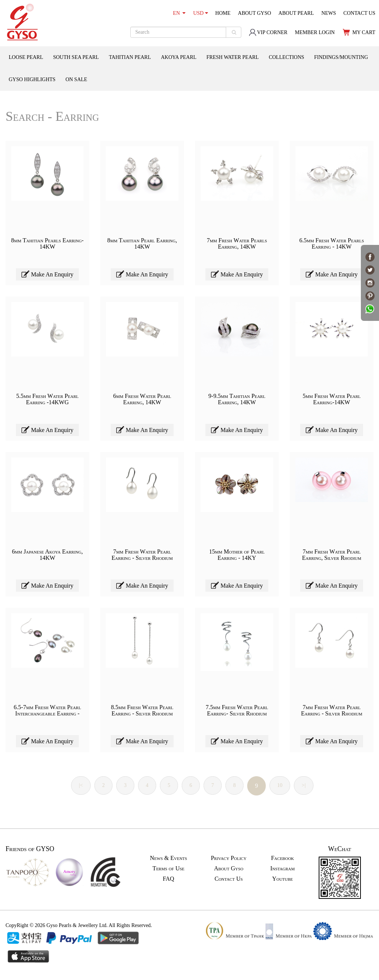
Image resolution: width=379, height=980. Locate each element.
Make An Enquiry (48, 274)
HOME (223, 13)
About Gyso (229, 868)
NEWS (329, 13)
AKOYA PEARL (179, 57)
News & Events (168, 858)
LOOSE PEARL (26, 57)
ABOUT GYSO (255, 13)
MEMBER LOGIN (315, 32)
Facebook (282, 858)
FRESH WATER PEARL (233, 57)
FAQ (169, 879)
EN (179, 13)
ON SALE (76, 79)
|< (81, 785)
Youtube (282, 879)
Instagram (282, 868)
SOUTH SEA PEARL (76, 57)
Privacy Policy (229, 858)
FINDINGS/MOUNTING (341, 57)
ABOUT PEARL (296, 13)
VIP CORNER (268, 32)
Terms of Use (168, 868)
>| (304, 785)
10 (280, 785)
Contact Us (229, 879)
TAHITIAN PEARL (130, 57)
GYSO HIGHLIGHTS (32, 79)
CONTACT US (359, 13)
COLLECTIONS (286, 57)
